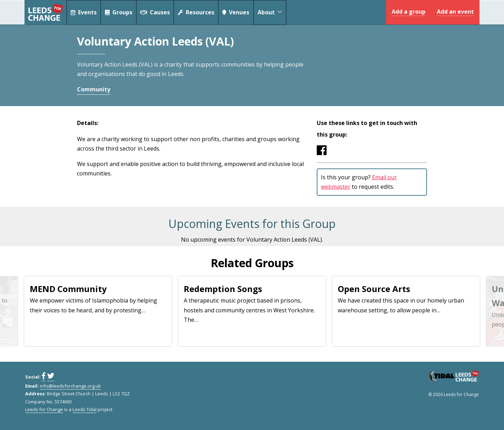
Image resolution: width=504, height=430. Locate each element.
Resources (197, 12)
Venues (238, 12)
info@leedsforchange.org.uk (70, 386)
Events (84, 12)
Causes (156, 12)
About (274, 12)
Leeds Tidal (85, 409)
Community (94, 89)
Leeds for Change (45, 12)
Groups (119, 12)
